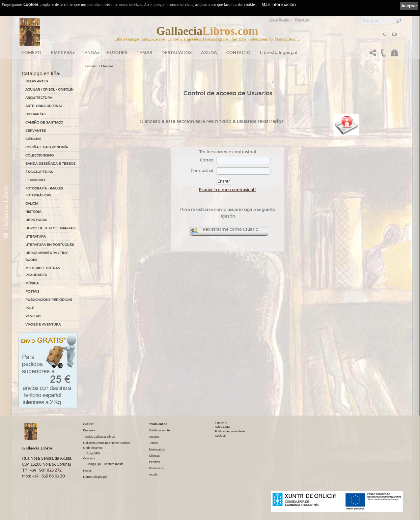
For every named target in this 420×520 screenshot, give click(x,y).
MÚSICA (32, 283)
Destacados (157, 449)
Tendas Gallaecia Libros (99, 437)
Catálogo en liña (160, 430)
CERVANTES (36, 131)
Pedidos (155, 462)
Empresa (62, 53)
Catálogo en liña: (41, 73)
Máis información (279, 4)
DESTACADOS (177, 53)
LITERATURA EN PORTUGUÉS (50, 245)
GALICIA (32, 203)
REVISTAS (33, 316)
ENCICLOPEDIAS (39, 172)
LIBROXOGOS (36, 220)
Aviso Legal (223, 427)
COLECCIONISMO (40, 155)
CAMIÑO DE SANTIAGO (44, 122)
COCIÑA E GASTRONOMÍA (47, 147)
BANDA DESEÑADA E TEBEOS (50, 164)
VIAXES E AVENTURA (43, 324)
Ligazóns (221, 422)
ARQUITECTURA (39, 98)
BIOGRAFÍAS (35, 114)
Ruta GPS (93, 453)
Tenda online (158, 424)
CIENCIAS (33, 139)
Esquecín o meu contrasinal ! (228, 190)
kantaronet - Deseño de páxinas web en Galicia (368, 516)
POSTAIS (32, 291)
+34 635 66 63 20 (49, 476)
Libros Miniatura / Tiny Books (46, 256)
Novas (88, 471)
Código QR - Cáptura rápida (105, 464)
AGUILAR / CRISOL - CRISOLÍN (49, 89)
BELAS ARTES (37, 81)
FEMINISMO (35, 180)
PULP (30, 308)
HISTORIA (33, 212)
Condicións (157, 468)
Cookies (221, 436)
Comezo (31, 53)
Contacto (238, 53)
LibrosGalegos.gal (279, 53)
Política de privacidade (230, 431)
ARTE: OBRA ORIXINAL (44, 106)
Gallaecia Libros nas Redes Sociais (107, 443)
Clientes (107, 66)
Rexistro (302, 19)
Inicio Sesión (280, 19)
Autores (117, 53)
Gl (385, 34)
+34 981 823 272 (46, 470)
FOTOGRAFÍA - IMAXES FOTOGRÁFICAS (44, 192)
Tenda (89, 53)
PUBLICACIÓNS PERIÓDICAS (49, 300)
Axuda (209, 53)
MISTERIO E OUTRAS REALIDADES (42, 272)
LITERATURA (36, 236)
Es (394, 34)
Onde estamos (93, 448)
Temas (144, 53)
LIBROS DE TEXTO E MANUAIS (50, 228)
